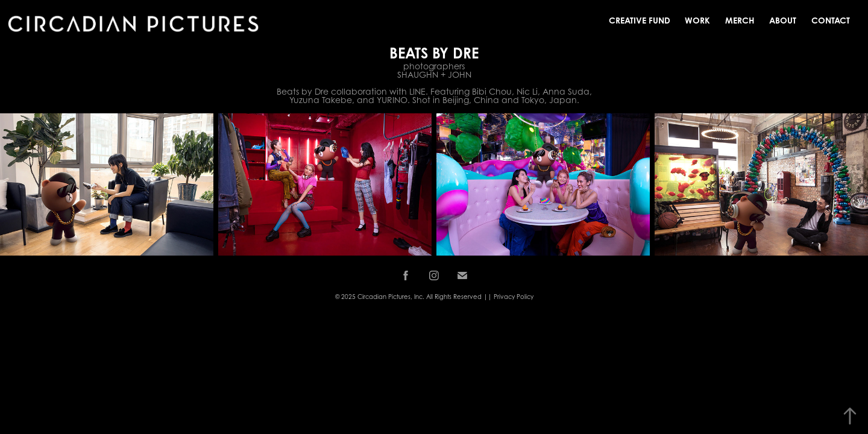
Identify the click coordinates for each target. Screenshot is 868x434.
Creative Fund (640, 20)
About (783, 20)
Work (697, 20)
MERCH (740, 20)
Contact (831, 20)
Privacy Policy (514, 297)
